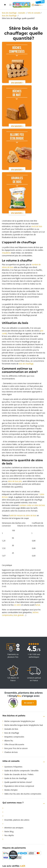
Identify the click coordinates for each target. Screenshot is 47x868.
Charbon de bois (11, 752)
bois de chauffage (26, 364)
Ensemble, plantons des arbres (17, 820)
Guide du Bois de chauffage (16, 778)
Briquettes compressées (14, 737)
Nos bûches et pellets (14, 716)
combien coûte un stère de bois (32, 505)
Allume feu (9, 741)
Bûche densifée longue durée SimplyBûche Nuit (24, 725)
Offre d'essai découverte (14, 744)
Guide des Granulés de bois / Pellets (19, 774)
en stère (17, 605)
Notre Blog (9, 831)
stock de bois (37, 226)
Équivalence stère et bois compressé (19, 786)
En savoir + (29, 703)
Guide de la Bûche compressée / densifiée (21, 771)
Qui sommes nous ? (13, 803)
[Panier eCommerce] (5, 5)
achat (38, 605)
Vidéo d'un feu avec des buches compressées (23, 794)
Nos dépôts (9, 835)
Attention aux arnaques (14, 828)
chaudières (6, 253)
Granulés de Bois (11, 729)
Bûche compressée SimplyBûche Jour (20, 721)
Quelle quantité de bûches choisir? (18, 782)
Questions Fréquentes (13, 767)
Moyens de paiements (14, 848)
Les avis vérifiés (14, 866)
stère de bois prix (15, 481)
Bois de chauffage (12, 733)
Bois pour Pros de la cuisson (16, 748)
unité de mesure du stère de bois (23, 515)
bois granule (19, 615)
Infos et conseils (11, 761)
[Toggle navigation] (10, 5)
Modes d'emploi (11, 790)
